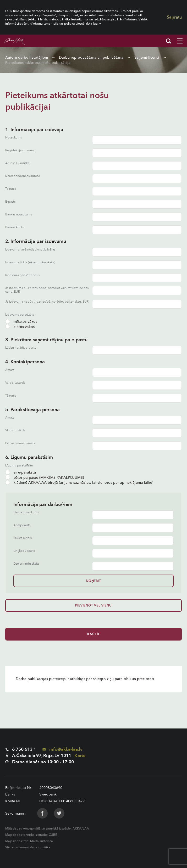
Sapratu (174, 17)
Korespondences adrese (23, 176)
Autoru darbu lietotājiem (27, 57)
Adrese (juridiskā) (18, 163)
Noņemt (93, 581)
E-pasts (10, 202)
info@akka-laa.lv (62, 749)
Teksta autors (23, 538)
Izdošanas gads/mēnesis (22, 275)
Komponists (22, 525)
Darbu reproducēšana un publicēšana (91, 57)
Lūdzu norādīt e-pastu (21, 348)
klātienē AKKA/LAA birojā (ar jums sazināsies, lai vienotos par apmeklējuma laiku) (79, 483)
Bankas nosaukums (19, 215)
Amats (10, 370)
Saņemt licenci (147, 57)
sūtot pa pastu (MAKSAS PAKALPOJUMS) (45, 478)
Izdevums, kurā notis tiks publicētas (30, 250)
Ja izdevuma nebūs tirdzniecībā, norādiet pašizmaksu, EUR (47, 302)
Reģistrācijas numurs (20, 150)
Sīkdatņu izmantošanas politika (28, 847)
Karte (80, 756)
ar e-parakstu (21, 472)
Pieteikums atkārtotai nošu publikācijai (38, 63)
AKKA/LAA (81, 828)
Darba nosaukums (26, 512)
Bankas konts (14, 227)
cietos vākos (20, 327)
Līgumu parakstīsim (19, 465)
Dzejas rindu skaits (26, 564)
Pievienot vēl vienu (93, 605)
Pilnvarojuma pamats (20, 443)
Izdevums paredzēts (20, 315)
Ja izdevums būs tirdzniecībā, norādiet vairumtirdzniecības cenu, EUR (47, 290)
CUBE (53, 835)
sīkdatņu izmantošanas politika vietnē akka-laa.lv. (66, 24)
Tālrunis (11, 189)
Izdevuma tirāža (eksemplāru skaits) (30, 262)
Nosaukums (13, 138)
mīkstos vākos (21, 322)
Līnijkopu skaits (24, 551)
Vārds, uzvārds (15, 383)
